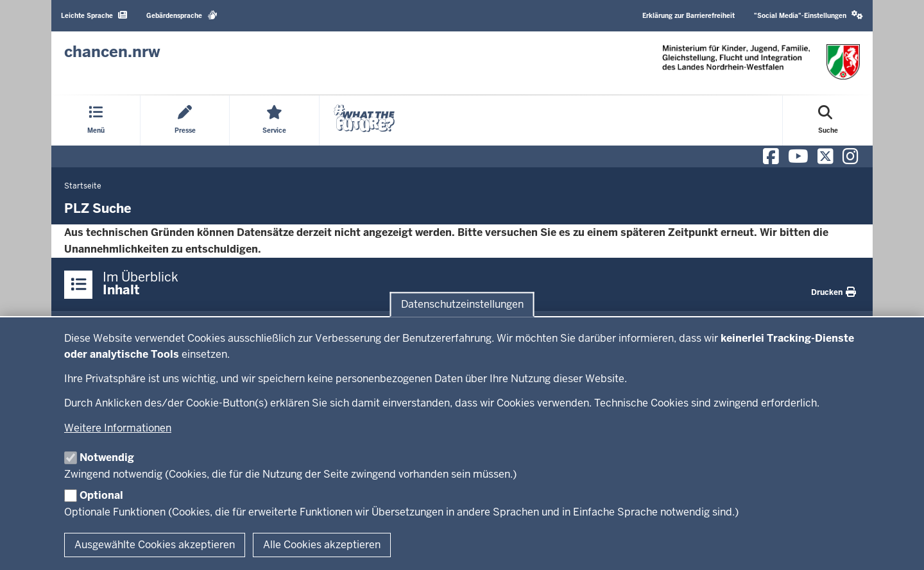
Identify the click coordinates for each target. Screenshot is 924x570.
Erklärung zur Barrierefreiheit (689, 16)
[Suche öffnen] (828, 121)
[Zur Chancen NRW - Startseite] (112, 52)
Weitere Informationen (118, 428)
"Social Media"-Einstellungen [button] (809, 15)
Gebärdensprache (182, 15)
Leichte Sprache (94, 15)
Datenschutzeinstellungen (462, 304)
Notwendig (107, 457)
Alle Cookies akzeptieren (322, 545)
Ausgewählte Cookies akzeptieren (155, 545)
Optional (101, 495)
